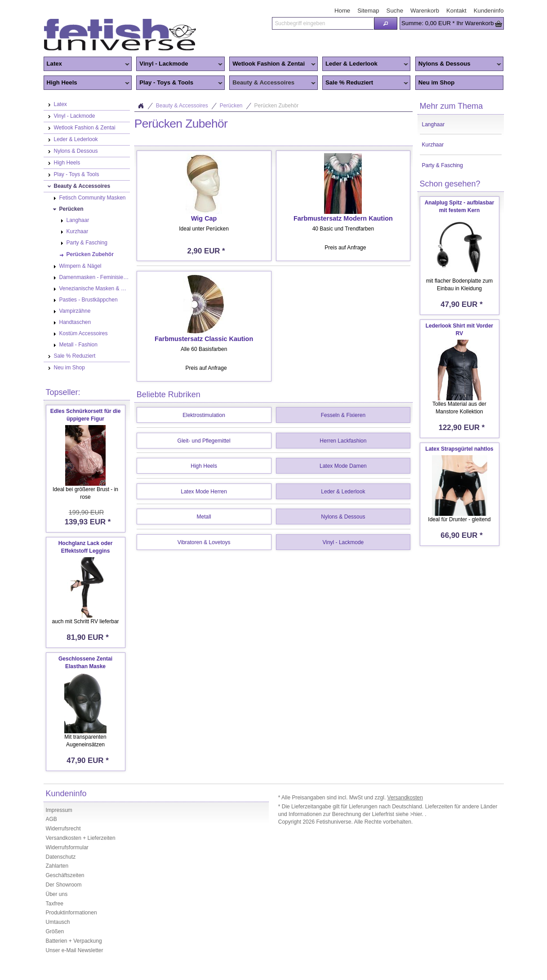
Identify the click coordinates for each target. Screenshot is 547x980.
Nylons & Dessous (458, 64)
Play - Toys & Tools (179, 83)
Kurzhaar (433, 145)
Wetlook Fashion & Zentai (272, 64)
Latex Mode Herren (204, 492)
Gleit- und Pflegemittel (204, 441)
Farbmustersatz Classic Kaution (204, 339)
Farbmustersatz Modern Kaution (343, 218)
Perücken (231, 106)
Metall (204, 517)
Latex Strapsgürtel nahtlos (459, 449)
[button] (386, 23)
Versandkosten (405, 798)
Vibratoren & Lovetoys (204, 542)
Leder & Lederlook (365, 64)
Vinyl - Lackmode (179, 64)
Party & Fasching (442, 165)
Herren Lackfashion (343, 441)
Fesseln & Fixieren (343, 415)
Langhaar (434, 124)
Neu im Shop (437, 82)
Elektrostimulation (204, 415)
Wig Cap (204, 218)
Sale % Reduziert (365, 83)
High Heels (87, 83)
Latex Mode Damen (343, 466)
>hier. (417, 814)
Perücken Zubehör (277, 106)
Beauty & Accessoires (272, 83)
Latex (87, 64)
